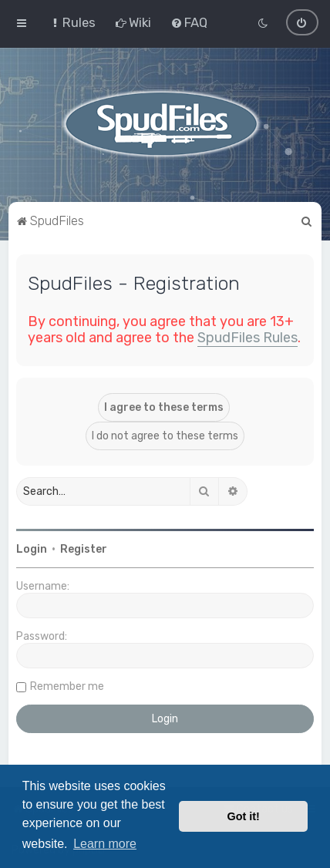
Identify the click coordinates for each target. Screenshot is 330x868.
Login (32, 548)
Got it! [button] (244, 816)
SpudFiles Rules (247, 337)
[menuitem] (72, 22)
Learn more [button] (105, 844)
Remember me (67, 686)
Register (84, 548)
